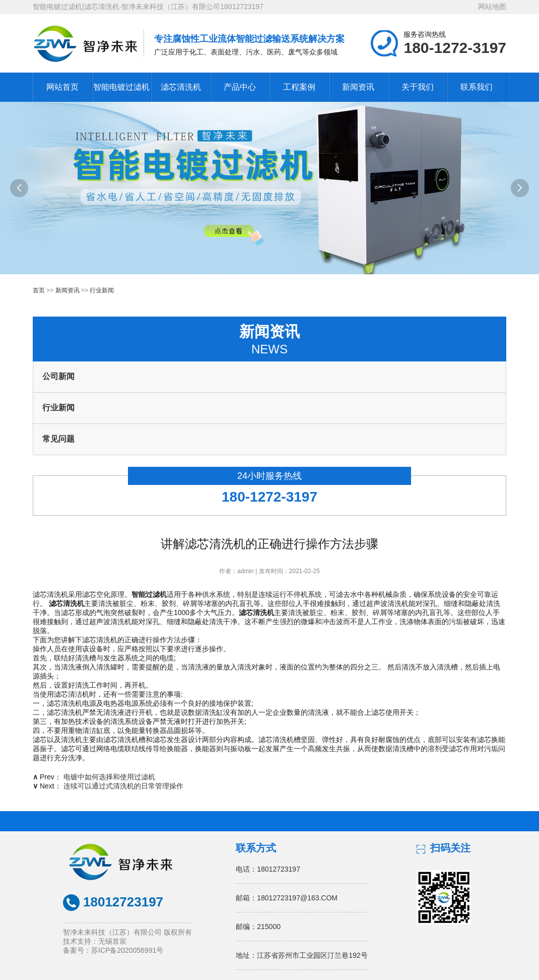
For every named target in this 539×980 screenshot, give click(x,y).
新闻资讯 (358, 87)
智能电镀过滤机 (121, 87)
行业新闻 (102, 290)
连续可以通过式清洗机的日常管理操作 (123, 786)
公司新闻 (58, 376)
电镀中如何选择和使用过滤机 (109, 777)
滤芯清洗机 (181, 87)
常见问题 (58, 439)
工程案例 (299, 87)
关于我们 (418, 87)
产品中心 (240, 87)
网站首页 (62, 87)
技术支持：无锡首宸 (95, 941)
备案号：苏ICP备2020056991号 (113, 950)
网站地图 (492, 7)
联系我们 (477, 87)
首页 (39, 290)
